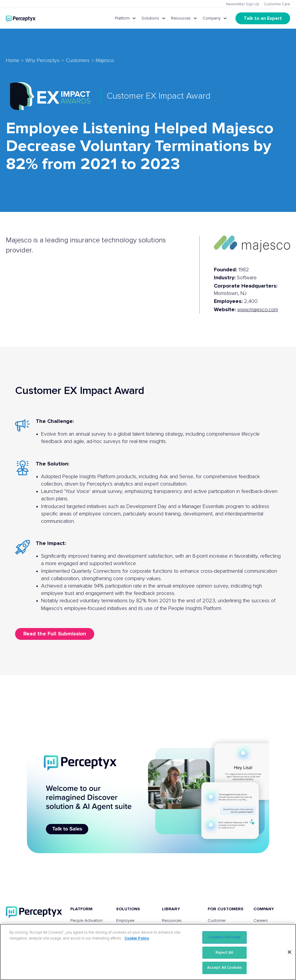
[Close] (290, 952)
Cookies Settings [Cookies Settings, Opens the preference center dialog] (225, 937)
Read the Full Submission (55, 634)
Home (13, 61)
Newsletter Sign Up (243, 4)
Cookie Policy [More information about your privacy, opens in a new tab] (137, 938)
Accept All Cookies (225, 968)
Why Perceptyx (43, 61)
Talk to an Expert (263, 18)
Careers (261, 921)
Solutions (150, 18)
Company (212, 18)
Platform (122, 18)
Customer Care (277, 4)
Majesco (105, 61)
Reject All (224, 953)
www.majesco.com (258, 310)
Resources (181, 18)
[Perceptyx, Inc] (34, 912)
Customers (78, 61)
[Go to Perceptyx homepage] (21, 18)
